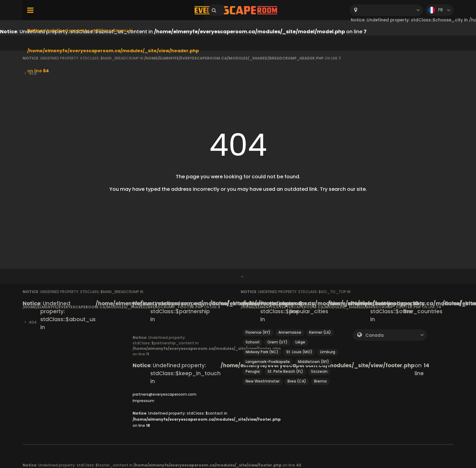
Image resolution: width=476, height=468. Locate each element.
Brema (320, 381)
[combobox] (386, 10)
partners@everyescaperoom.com (165, 394)
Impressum (143, 401)
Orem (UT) (277, 342)
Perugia (253, 371)
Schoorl (253, 342)
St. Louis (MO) (299, 352)
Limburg (328, 352)
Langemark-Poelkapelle (268, 362)
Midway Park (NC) (262, 352)
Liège (300, 342)
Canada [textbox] (375, 335)
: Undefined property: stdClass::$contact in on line (207, 419)
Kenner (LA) (320, 332)
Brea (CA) (297, 381)
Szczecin (319, 371)
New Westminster (263, 381)
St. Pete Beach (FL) (285, 371)
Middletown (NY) (313, 362)
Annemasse (290, 332)
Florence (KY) (258, 332)
